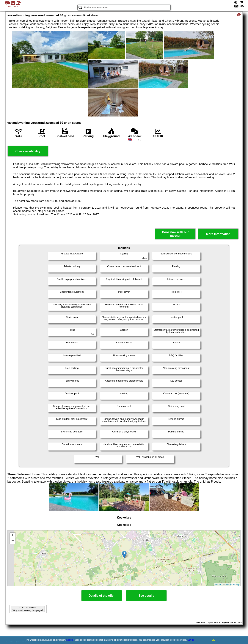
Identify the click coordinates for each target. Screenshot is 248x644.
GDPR (191, 640)
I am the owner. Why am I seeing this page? (28, 609)
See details (146, 596)
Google (70, 640)
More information (218, 234)
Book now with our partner (175, 234)
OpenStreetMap (232, 585)
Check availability (28, 151)
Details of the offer (102, 596)
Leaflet (218, 585)
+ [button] (13, 536)
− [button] (13, 541)
